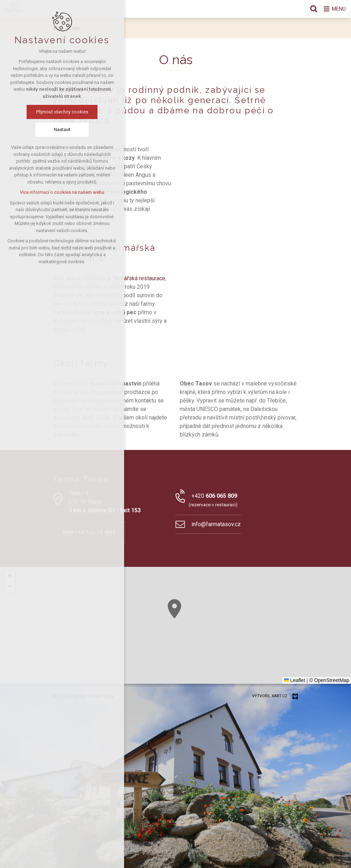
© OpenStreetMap (329, 680)
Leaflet (295, 680)
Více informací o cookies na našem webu (62, 193)
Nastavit (62, 130)
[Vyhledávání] (310, 9)
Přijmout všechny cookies (62, 112)
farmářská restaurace (139, 278)
